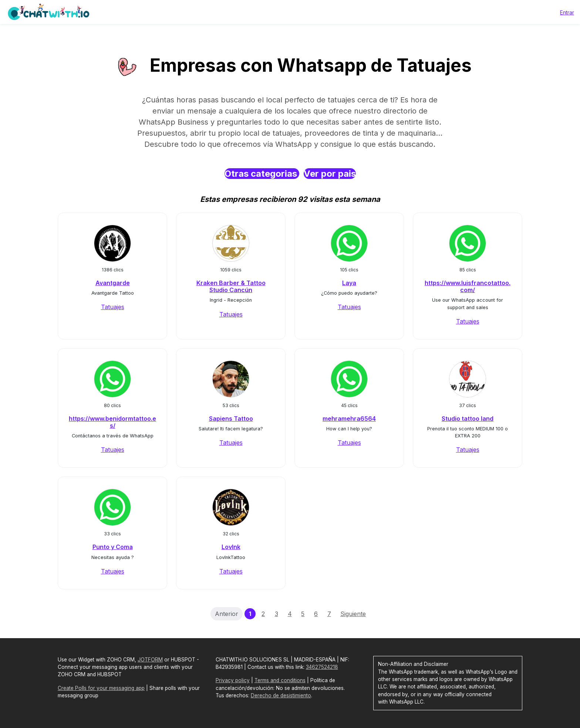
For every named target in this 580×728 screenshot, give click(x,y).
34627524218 (322, 667)
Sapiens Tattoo (231, 419)
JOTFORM (150, 660)
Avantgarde (113, 283)
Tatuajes (113, 307)
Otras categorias (262, 174)
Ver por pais (330, 174)
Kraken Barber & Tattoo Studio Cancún (231, 286)
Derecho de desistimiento (281, 695)
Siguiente (353, 614)
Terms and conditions (280, 680)
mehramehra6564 (349, 419)
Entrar (567, 12)
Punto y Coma (113, 547)
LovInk (231, 547)
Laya (349, 283)
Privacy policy (233, 680)
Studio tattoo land (468, 419)
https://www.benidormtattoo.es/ (112, 422)
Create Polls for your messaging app (101, 688)
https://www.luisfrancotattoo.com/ (468, 286)
